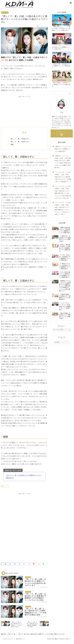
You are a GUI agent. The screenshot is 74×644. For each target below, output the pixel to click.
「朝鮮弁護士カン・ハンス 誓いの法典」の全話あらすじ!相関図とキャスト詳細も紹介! (62, 25)
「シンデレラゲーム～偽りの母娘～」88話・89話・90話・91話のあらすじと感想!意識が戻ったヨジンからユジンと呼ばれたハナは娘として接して (63, 211)
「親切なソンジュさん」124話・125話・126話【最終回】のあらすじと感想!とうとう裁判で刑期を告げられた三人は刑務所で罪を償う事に (63, 164)
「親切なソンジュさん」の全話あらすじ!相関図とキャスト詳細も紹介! (63, 151)
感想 (12, 147)
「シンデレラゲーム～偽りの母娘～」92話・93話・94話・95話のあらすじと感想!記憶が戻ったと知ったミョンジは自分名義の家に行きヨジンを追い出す (63, 194)
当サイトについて (9, 642)
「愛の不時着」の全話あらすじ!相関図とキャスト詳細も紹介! (62, 81)
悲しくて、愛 (5, 15)
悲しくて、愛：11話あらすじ (20, 144)
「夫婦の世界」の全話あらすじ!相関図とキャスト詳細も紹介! (62, 62)
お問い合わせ (19, 642)
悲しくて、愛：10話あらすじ (20, 141)
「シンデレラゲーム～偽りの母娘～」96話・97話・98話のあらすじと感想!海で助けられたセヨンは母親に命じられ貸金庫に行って (63, 179)
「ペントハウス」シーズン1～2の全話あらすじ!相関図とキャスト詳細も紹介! (62, 44)
